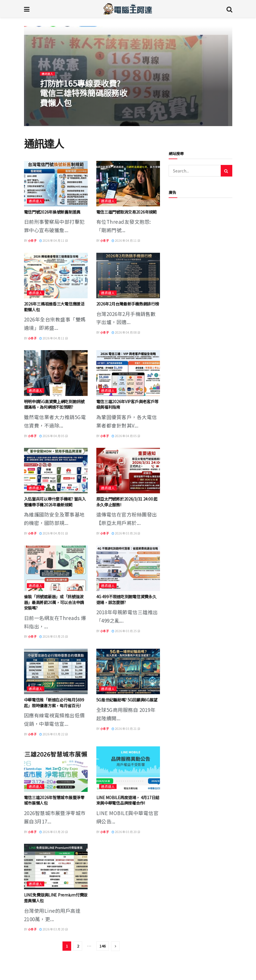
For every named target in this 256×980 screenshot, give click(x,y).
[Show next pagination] (115, 946)
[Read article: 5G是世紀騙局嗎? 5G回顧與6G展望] (128, 671)
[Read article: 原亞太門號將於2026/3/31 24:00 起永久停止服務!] (128, 471)
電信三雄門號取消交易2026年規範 (127, 212)
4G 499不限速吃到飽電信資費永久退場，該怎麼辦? (126, 599)
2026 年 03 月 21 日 (126, 729)
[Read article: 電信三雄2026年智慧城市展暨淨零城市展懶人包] (56, 769)
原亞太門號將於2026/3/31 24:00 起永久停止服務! (127, 502)
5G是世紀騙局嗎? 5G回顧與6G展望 (127, 700)
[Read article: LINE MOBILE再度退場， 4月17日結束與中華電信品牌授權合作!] (128, 769)
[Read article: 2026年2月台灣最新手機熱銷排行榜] (128, 276)
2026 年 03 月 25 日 (54, 636)
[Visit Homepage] (128, 9)
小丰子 (32, 240)
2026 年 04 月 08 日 (126, 332)
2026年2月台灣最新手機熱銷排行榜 (128, 304)
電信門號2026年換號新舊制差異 (52, 212)
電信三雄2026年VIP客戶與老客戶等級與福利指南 (128, 404)
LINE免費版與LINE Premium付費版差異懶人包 (56, 898)
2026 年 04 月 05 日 (54, 436)
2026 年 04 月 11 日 (54, 240)
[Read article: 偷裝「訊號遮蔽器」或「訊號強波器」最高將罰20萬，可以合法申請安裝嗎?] (56, 568)
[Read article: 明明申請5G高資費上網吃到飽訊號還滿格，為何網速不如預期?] (56, 373)
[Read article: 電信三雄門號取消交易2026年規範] (128, 184)
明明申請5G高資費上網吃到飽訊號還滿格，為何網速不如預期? (54, 404)
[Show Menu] (27, 9)
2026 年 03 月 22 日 (54, 734)
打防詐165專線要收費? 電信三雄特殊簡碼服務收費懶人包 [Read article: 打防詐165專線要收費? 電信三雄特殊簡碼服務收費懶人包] (84, 95)
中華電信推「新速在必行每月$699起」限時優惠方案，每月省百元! (54, 703)
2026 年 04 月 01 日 (54, 533)
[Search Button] (229, 9)
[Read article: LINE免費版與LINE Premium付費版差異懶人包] (56, 867)
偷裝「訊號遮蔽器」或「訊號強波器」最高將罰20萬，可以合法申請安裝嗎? (54, 602)
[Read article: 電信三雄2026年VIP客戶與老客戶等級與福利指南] (128, 373)
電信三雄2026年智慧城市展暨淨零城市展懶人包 (54, 800)
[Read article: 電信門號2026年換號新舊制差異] (56, 184)
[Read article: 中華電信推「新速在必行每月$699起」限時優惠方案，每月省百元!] (56, 671)
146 (103, 946)
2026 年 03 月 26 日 (126, 533)
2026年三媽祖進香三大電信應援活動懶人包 (54, 307)
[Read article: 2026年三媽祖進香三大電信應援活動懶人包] (56, 276)
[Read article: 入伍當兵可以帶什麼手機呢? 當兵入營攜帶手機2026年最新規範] (56, 471)
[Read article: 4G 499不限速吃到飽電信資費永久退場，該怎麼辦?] (128, 568)
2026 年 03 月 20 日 (54, 832)
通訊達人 (49, 76)
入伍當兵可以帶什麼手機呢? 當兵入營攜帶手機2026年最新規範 (55, 502)
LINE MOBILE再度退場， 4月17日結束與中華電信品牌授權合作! (128, 800)
